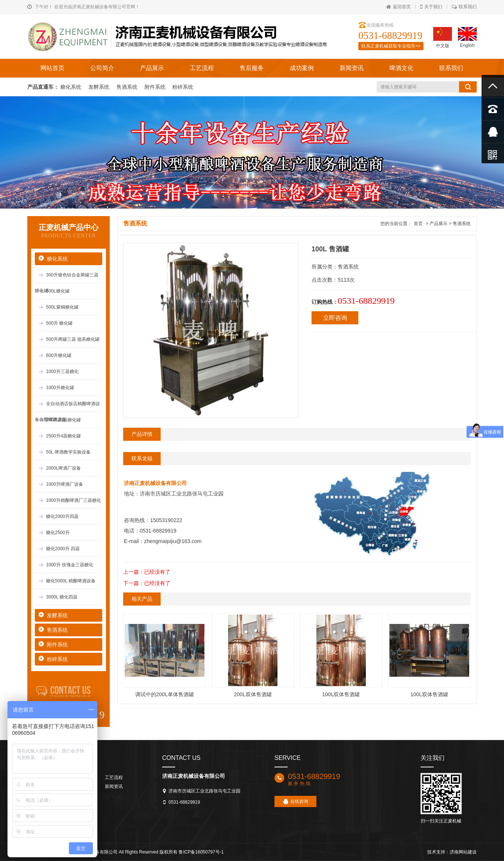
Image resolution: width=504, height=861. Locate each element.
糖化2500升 (58, 533)
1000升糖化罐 (60, 388)
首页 (418, 224)
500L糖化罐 (58, 291)
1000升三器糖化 (62, 372)
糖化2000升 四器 (63, 549)
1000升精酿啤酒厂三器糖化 (74, 500)
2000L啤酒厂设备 (63, 468)
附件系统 (156, 87)
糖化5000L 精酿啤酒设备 (71, 581)
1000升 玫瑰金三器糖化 (70, 565)
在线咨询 (296, 801)
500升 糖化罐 (59, 323)
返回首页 (398, 7)
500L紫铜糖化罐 (62, 307)
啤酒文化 (401, 68)
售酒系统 (128, 87)
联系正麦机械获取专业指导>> (391, 46)
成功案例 (302, 68)
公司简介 (102, 68)
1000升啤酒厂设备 (65, 484)
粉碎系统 (183, 87)
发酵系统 (100, 87)
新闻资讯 (352, 68)
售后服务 (252, 68)
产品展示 (152, 68)
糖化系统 (72, 87)
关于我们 (431, 7)
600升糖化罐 (59, 355)
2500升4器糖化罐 (63, 436)
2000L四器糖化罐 (63, 420)
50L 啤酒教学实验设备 (68, 452)
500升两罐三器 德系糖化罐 (73, 339)
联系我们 (464, 7)
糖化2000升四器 (62, 516)
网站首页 (52, 68)
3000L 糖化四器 (62, 597)
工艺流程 (202, 68)
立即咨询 (335, 318)
